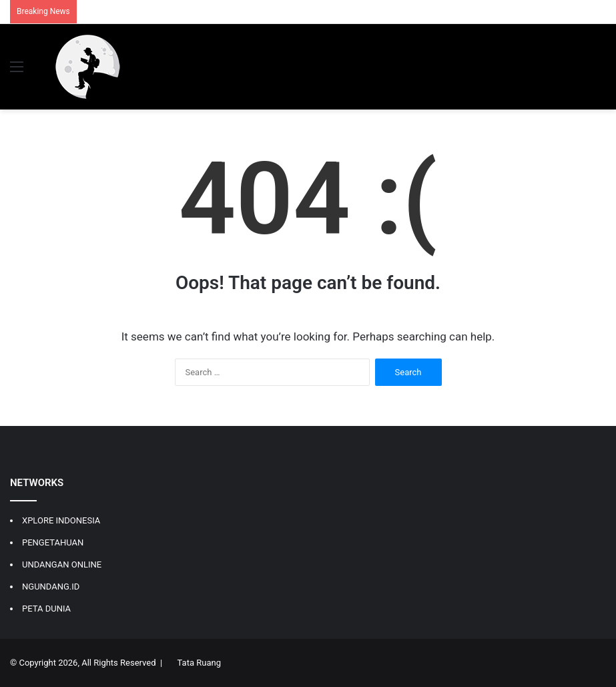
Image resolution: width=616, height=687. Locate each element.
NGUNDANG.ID (51, 587)
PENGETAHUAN (53, 542)
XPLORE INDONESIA (61, 520)
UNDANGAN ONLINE (62, 564)
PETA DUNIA (46, 609)
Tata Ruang (199, 663)
